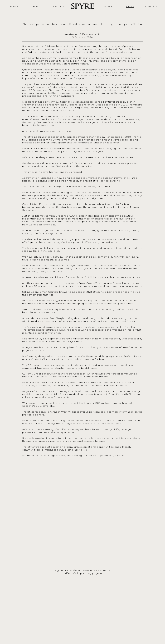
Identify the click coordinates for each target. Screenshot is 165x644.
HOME (14, 6)
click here (38, 350)
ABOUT (35, 6)
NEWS (130, 6)
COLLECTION (56, 6)
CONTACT (151, 6)
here (138, 277)
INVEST (109, 6)
